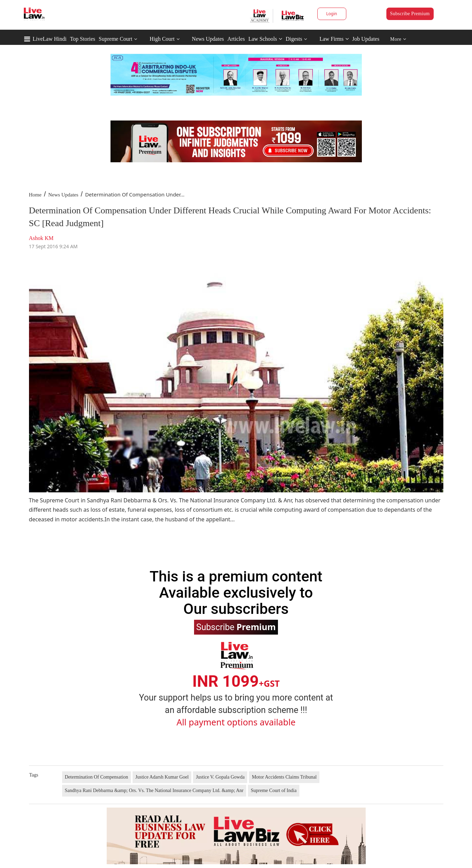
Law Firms (334, 39)
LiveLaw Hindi (50, 39)
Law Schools (265, 39)
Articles (236, 39)
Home (35, 195)
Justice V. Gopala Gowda (220, 777)
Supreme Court (115, 39)
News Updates (208, 39)
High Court (162, 39)
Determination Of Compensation (97, 777)
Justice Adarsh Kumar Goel (162, 777)
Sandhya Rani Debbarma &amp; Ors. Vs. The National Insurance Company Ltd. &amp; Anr (154, 790)
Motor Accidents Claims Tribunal (284, 777)
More (398, 39)
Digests (294, 39)
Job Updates (366, 39)
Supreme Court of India (274, 790)
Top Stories (83, 39)
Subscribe (236, 627)
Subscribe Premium (410, 14)
